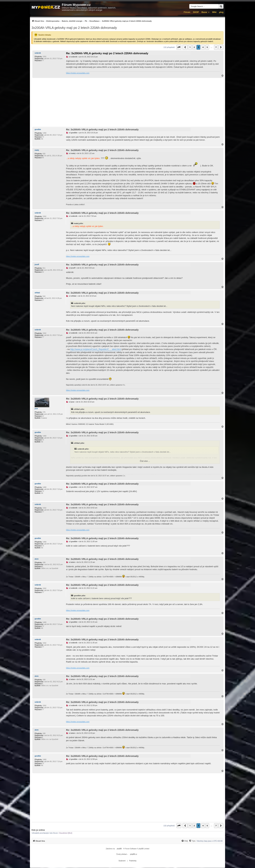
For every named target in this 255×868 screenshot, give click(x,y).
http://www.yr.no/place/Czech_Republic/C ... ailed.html (96, 349)
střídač (37, 293)
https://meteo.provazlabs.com (78, 73)
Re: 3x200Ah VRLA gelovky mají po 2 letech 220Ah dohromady (107, 53)
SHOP (196, 12)
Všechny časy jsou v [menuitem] (210, 841)
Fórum (187, 12)
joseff (37, 265)
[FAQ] (185, 841)
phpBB (119, 849)
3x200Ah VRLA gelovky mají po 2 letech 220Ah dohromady (74, 28)
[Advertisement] (127, 102)
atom (37, 559)
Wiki (214, 12)
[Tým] (192, 841)
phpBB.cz (134, 854)
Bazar (204, 12)
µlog (221, 12)
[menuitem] (92, 21)
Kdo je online (38, 830)
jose (36, 409)
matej (37, 150)
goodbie (38, 129)
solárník (38, 53)
